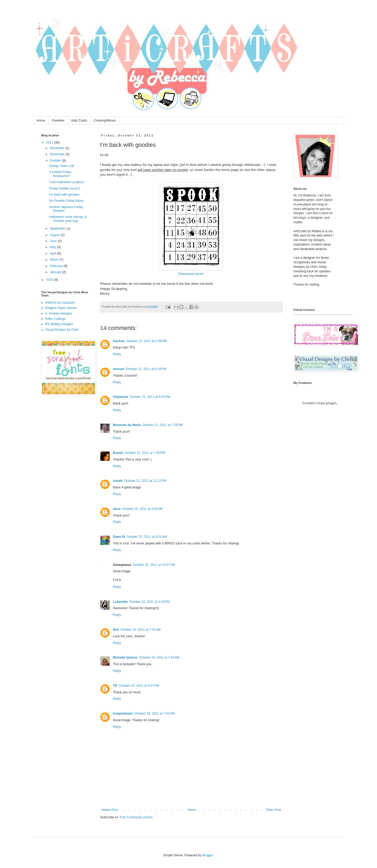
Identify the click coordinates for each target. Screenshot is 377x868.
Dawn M (119, 537)
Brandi (118, 453)
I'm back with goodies (64, 195)
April (53, 253)
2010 (50, 280)
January (56, 272)
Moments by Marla (127, 425)
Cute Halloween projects (66, 182)
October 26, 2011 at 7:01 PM (155, 714)
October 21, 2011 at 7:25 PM (162, 425)
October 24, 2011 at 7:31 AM (140, 630)
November (58, 154)
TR (115, 686)
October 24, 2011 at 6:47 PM (139, 686)
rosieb (118, 481)
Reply (117, 354)
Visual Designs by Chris (62, 330)
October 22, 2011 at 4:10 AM (142, 509)
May (53, 247)
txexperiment (123, 714)
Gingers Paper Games (61, 308)
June (54, 241)
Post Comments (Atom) (136, 817)
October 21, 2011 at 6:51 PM (150, 397)
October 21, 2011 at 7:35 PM (145, 453)
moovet (119, 369)
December (58, 148)
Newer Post (110, 810)
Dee (116, 630)
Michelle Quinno (125, 658)
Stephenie (120, 397)
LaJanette (120, 602)
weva (117, 509)
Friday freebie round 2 (65, 188)
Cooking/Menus (105, 121)
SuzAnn (119, 341)
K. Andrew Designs (59, 313)
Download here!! (191, 274)
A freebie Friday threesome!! (60, 174)
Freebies (58, 121)
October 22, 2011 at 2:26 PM (149, 602)
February (57, 266)
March (55, 260)
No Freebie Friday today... (67, 201)
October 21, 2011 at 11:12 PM (145, 481)
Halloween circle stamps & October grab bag (68, 219)
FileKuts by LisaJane (60, 303)
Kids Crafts (79, 121)
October (56, 161)
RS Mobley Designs (59, 324)
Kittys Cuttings (55, 319)
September (58, 229)
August (55, 235)
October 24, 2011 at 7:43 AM (159, 658)
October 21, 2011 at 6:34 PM (146, 369)
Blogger (207, 855)
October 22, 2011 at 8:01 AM (147, 537)
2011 (50, 143)
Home (41, 121)
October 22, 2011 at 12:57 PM (154, 565)
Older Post (273, 810)
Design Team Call (62, 166)
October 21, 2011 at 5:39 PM (147, 341)
